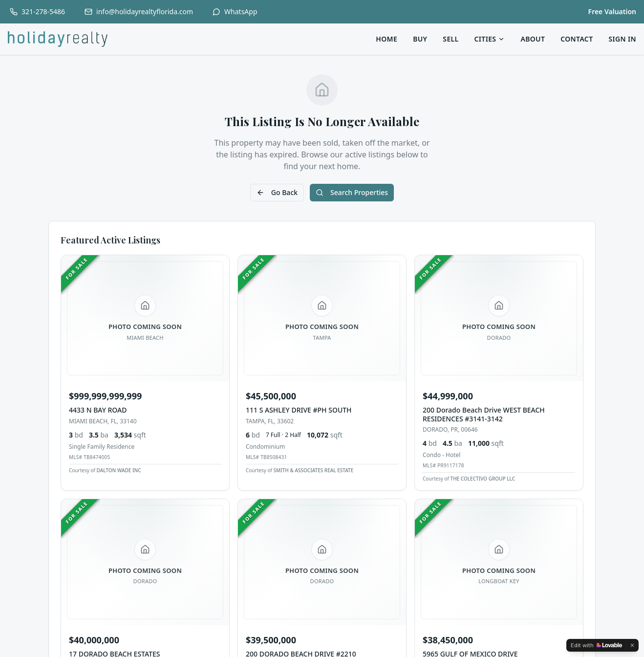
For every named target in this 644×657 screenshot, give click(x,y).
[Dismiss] (632, 645)
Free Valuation (612, 11)
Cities (490, 39)
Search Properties (352, 192)
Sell (451, 39)
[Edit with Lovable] (596, 645)
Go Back (277, 192)
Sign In (622, 39)
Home (386, 39)
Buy (420, 39)
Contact (577, 39)
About (533, 39)
